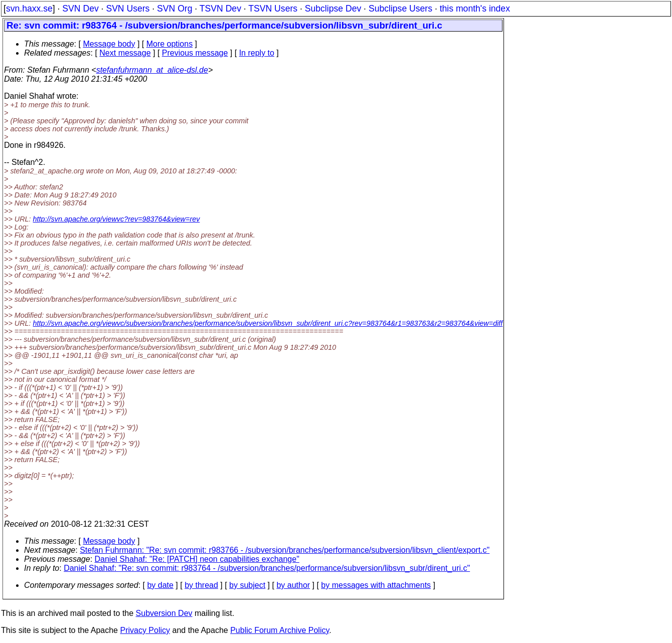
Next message (125, 53)
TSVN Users (273, 9)
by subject (247, 585)
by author (293, 585)
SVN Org (175, 9)
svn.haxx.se (29, 9)
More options (170, 44)
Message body (109, 44)
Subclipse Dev (333, 9)
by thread (201, 585)
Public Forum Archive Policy (280, 630)
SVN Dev (80, 9)
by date (160, 585)
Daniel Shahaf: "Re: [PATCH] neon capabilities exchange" (197, 559)
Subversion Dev (164, 613)
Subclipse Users (400, 9)
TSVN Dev (220, 9)
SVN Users (128, 9)
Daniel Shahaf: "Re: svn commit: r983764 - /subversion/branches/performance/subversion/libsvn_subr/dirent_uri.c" (267, 568)
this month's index (475, 9)
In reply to (257, 53)
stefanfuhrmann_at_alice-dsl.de (152, 70)
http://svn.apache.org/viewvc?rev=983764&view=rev (117, 219)
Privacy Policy (145, 630)
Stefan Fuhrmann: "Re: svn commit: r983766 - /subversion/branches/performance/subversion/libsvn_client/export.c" (285, 550)
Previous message (195, 53)
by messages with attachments (376, 585)
